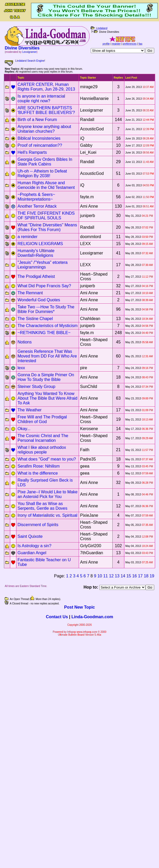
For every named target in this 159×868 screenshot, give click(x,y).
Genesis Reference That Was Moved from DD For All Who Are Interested (47, 356)
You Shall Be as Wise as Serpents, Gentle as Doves (42, 506)
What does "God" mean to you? (47, 459)
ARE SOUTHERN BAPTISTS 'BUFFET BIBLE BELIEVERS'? (46, 110)
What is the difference (38, 473)
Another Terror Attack (37, 206)
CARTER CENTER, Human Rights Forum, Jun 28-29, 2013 (46, 87)
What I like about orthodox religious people (42, 450)
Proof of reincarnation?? (40, 145)
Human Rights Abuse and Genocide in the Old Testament (46, 185)
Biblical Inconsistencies (39, 138)
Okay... (24, 429)
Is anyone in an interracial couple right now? (41, 98)
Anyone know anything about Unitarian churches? (44, 129)
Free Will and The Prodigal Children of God (42, 419)
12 (111, 576)
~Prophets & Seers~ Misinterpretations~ (36, 197)
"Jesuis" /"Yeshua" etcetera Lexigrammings (42, 265)
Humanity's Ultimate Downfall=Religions (36, 253)
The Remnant (30, 293)
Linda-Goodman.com (92, 617)
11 (106, 576)
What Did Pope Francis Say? (44, 286)
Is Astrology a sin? (34, 546)
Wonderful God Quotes (39, 300)
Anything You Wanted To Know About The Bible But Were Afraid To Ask (47, 398)
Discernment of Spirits (38, 525)
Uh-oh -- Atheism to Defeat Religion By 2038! (42, 173)
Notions (25, 342)
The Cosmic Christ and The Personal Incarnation (43, 438)
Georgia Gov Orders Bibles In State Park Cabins (45, 162)
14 (123, 576)
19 (152, 576)
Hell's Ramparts (32, 152)
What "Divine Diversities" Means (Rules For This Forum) (47, 227)
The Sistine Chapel (35, 319)
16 (134, 576)
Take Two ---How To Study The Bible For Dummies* (46, 309)
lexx (21, 368)
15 (129, 576)
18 (146, 576)
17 (140, 576)
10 (100, 576)
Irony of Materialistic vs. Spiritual (47, 515)
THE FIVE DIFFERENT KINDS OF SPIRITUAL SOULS (46, 216)
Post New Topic (79, 607)
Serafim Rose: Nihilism (39, 466)
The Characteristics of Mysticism (47, 326)
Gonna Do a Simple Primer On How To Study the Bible (46, 377)
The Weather (29, 410)
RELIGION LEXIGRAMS (40, 244)
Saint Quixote (30, 536)
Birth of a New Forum (37, 120)
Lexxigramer (30, 52)
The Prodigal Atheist (36, 276)
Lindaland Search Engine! (30, 61)
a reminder (27, 237)
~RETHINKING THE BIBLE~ (44, 333)
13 (117, 576)
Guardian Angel (32, 553)
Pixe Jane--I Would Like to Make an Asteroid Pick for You (47, 494)
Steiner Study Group (36, 387)
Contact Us (57, 617)
